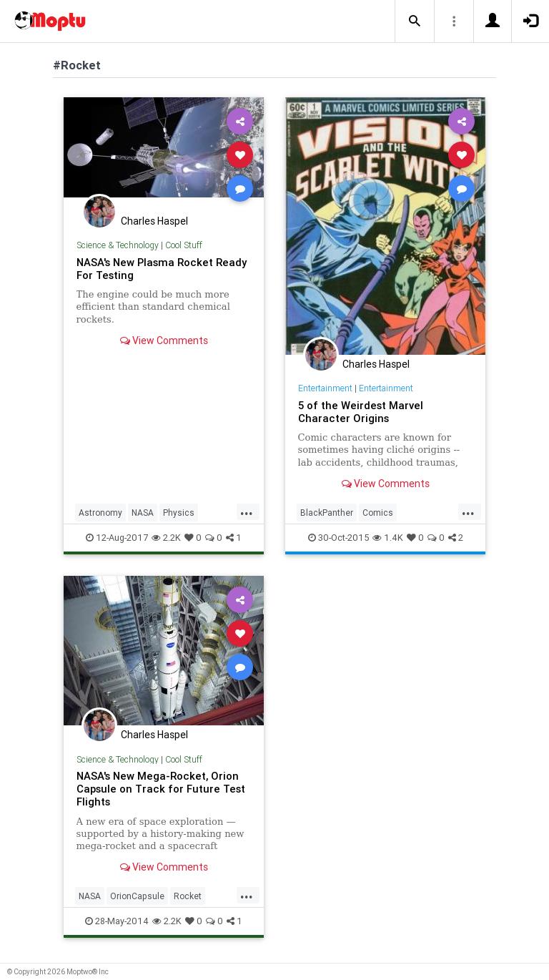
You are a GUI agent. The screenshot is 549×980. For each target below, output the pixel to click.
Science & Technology (118, 245)
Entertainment (325, 388)
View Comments (164, 340)
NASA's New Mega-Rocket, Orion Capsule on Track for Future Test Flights (161, 789)
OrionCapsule (137, 896)
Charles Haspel (154, 221)
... (247, 511)
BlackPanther (327, 513)
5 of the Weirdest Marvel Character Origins (361, 412)
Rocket (188, 896)
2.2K (166, 538)
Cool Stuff (184, 245)
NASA (143, 513)
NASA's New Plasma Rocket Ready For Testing (162, 269)
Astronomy (100, 513)
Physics (179, 513)
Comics (378, 513)
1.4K (388, 538)
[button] (415, 21)
